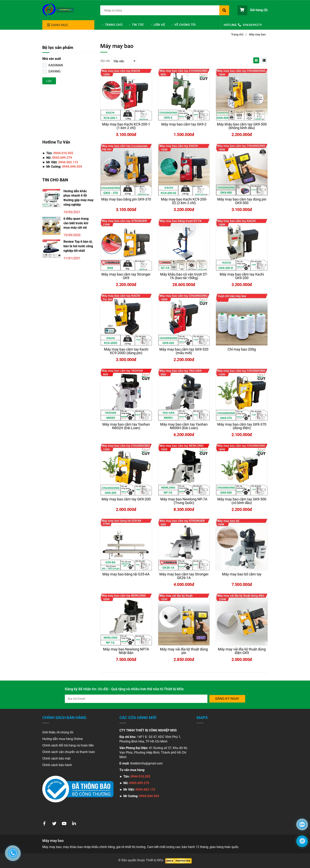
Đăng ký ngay (227, 699)
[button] (253, 10)
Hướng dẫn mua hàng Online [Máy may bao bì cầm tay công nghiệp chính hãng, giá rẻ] (62, 739)
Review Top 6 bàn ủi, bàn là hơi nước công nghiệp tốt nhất (78, 246)
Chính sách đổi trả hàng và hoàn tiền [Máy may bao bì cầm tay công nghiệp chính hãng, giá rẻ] (68, 745)
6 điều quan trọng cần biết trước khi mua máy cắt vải (76, 223)
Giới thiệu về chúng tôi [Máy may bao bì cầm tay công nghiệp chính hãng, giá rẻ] (58, 732)
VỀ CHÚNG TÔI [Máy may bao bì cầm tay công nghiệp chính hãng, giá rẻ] (185, 25)
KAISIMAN (56, 65)
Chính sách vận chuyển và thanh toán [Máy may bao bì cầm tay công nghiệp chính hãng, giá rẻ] (69, 752)
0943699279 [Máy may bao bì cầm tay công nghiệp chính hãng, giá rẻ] (252, 25)
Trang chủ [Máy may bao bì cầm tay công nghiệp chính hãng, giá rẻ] (239, 34)
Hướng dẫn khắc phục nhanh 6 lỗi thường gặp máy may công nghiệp (78, 198)
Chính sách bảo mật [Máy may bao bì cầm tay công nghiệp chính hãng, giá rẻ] (56, 758)
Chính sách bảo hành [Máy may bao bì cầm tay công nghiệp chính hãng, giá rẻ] (57, 765)
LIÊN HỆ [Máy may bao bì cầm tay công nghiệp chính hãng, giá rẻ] (159, 25)
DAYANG (54, 71)
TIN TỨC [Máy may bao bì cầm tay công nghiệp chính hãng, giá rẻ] (138, 25)
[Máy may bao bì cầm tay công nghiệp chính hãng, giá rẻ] (58, 10)
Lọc (49, 81)
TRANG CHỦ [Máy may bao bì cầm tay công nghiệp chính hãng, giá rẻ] (114, 25)
